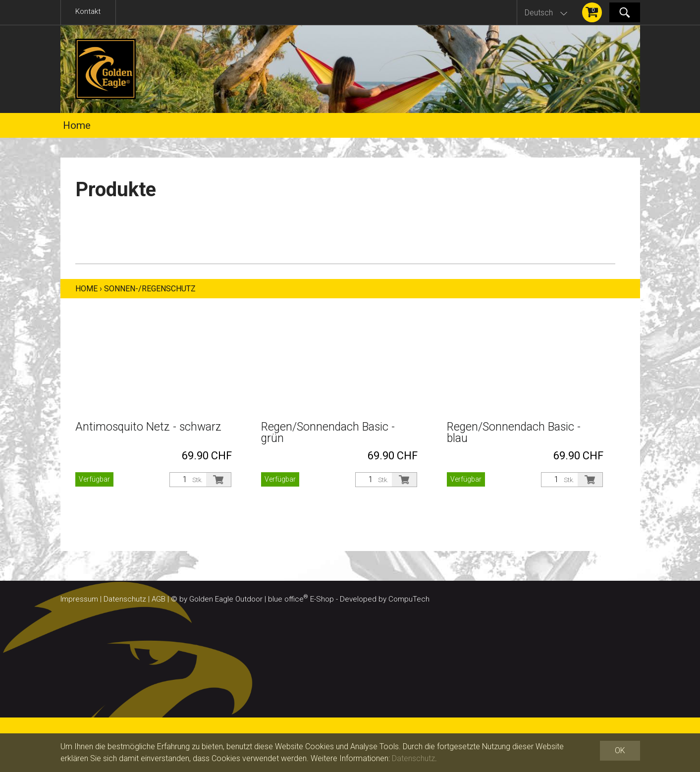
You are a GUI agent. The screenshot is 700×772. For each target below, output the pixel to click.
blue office (288, 599)
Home (77, 125)
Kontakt (88, 11)
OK (620, 750)
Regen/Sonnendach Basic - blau (514, 433)
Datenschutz (125, 599)
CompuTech (409, 599)
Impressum (79, 599)
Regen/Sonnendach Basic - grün (328, 433)
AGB (159, 599)
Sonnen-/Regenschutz (150, 289)
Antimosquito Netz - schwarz (148, 427)
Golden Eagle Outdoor (226, 599)
